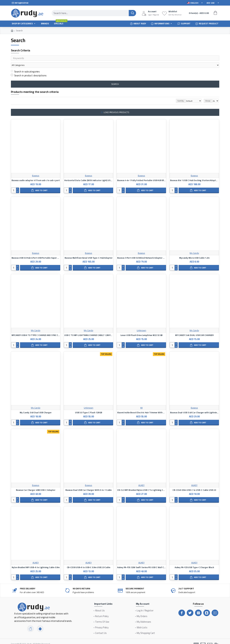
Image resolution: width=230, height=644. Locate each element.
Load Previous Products (116, 106)
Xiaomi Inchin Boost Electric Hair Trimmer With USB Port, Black (141, 406)
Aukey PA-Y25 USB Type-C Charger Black (194, 561)
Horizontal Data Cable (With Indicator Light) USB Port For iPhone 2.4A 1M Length (88, 174)
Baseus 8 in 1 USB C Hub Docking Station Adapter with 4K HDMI (194, 174)
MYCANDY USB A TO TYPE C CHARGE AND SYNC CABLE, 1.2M (36, 329)
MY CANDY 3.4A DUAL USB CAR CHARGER (194, 329)
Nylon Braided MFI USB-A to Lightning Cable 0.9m (36, 561)
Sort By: (177, 95)
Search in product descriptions (29, 69)
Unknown (141, 324)
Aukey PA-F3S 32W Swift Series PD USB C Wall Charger (141, 561)
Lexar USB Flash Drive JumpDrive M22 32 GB (142, 329)
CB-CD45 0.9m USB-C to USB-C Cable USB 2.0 (194, 484)
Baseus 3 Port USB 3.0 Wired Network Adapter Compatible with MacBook (141, 252)
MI (141, 402)
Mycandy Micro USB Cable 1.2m (194, 252)
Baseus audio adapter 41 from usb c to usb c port (36, 174)
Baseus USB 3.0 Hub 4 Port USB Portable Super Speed (36, 252)
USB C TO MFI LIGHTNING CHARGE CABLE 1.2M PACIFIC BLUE (88, 329)
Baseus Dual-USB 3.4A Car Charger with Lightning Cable (194, 406)
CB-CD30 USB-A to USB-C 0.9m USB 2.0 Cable (89, 561)
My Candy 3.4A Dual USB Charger (36, 406)
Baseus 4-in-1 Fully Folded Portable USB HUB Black (141, 174)
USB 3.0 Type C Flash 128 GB (89, 406)
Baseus (36, 169)
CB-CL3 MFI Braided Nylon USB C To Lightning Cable (141, 484)
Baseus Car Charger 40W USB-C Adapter (36, 484)
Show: (208, 95)
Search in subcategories (25, 65)
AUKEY (142, 479)
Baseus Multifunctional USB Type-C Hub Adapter (89, 252)
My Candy (194, 247)
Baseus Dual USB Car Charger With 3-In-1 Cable (89, 484)
